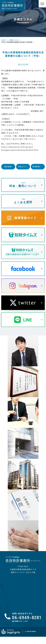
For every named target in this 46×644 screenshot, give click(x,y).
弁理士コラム (14, 40)
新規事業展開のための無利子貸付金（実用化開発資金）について (39, 167)
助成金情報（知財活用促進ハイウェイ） (10, 167)
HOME (4, 40)
